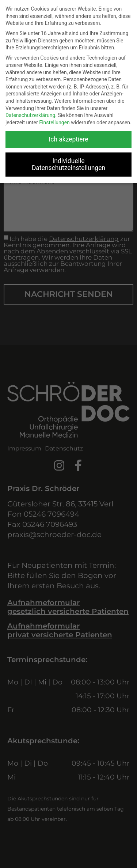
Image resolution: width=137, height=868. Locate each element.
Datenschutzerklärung (30, 115)
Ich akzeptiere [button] (68, 139)
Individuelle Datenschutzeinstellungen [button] (68, 165)
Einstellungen (54, 122)
